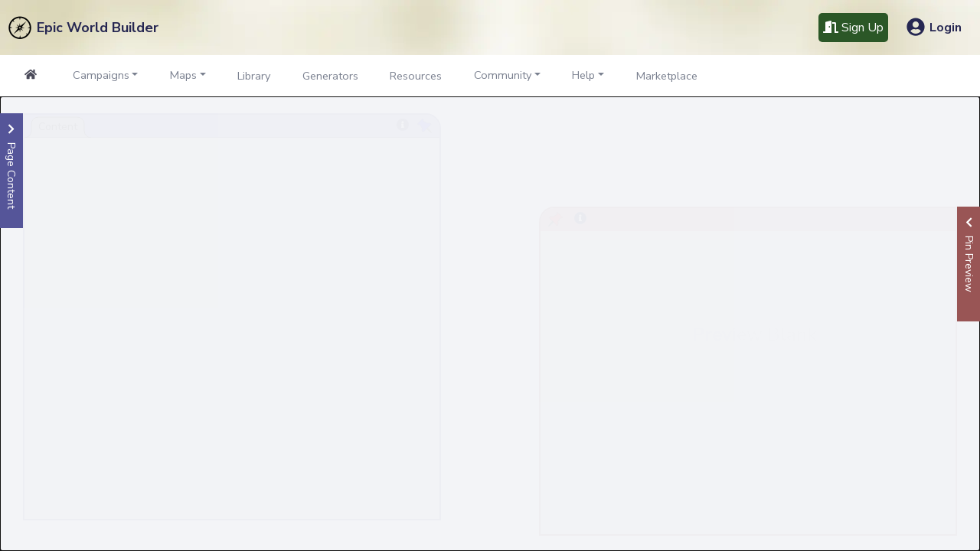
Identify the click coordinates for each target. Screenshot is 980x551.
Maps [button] (183, 75)
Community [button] (503, 75)
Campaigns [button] (101, 75)
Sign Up (853, 28)
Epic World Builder (98, 28)
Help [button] (583, 75)
